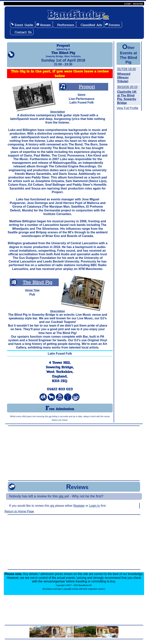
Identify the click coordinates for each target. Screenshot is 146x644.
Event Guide (24, 25)
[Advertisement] (74, 457)
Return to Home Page (19, 515)
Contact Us (23, 32)
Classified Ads (91, 25)
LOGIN (127, 4)
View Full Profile (127, 108)
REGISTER (138, 4)
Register (79, 509)
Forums (114, 25)
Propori (87, 90)
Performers (66, 25)
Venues (45, 25)
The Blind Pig (38, 286)
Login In (95, 509)
